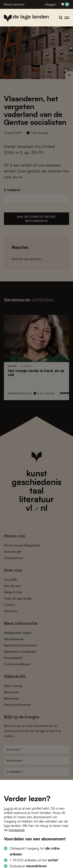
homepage (17, 830)
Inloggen (51, 4)
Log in (8, 808)
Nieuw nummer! (14, 4)
